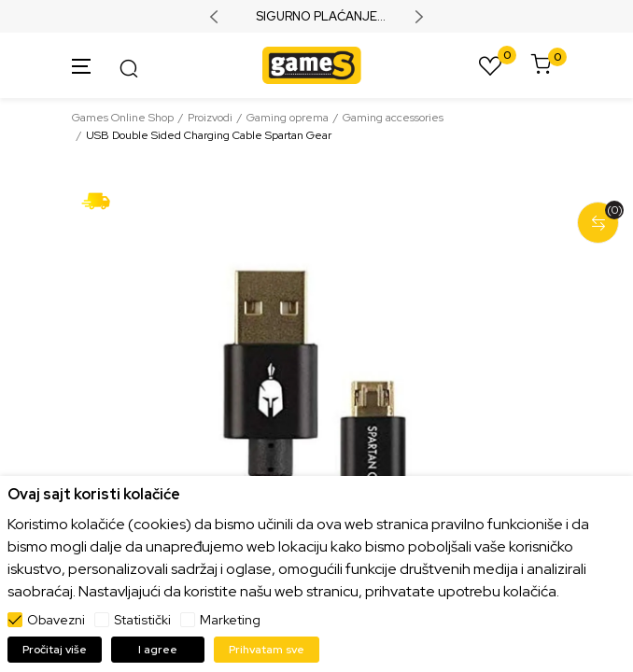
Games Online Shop (123, 118)
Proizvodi (210, 118)
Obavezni (56, 620)
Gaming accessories (393, 118)
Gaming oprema (288, 118)
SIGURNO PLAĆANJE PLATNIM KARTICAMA (316, 17)
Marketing (230, 620)
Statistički (142, 620)
